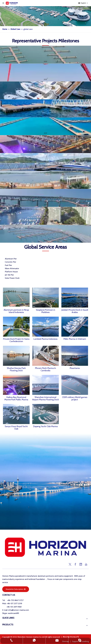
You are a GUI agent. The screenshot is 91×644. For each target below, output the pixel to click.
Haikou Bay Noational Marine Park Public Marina (16, 398)
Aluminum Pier (11, 259)
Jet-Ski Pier (9, 275)
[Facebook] (75, 564)
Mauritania (75, 368)
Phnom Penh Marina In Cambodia (45, 369)
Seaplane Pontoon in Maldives (45, 311)
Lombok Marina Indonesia (45, 339)
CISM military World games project (75, 398)
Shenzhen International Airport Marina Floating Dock (45, 398)
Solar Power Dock (12, 278)
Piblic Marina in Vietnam (75, 339)
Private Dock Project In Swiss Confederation (16, 340)
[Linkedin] (81, 564)
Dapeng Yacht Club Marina (45, 426)
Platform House (11, 272)
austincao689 (14, 613)
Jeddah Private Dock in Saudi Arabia (75, 311)
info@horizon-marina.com (19, 610)
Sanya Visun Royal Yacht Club (16, 428)
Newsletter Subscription (16, 589)
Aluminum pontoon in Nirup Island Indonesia (16, 311)
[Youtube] (86, 564)
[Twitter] (70, 564)
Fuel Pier (8, 265)
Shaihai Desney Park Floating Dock (16, 369)
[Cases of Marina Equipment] (45, 13)
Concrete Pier (10, 262)
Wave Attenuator (12, 268)
